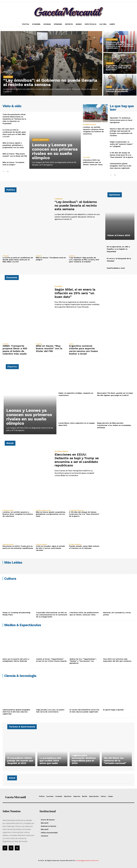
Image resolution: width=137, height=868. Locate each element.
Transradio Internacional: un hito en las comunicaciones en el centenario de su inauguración (52, 615)
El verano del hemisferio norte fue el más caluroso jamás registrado (84, 711)
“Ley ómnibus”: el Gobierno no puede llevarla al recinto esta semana (50, 82)
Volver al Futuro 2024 (119, 235)
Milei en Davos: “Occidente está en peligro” (51, 259)
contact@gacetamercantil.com (87, 860)
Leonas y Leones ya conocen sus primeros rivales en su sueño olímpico (55, 151)
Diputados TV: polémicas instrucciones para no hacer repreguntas (121, 120)
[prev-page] (4, 172)
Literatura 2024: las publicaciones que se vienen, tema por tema (93, 162)
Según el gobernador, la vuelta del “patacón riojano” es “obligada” (121, 144)
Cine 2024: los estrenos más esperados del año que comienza (117, 660)
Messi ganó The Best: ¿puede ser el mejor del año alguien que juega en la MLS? (115, 394)
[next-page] (7, 172)
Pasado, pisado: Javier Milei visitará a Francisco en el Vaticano (84, 547)
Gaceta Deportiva (41, 140)
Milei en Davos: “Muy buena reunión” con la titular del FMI (49, 348)
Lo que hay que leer (76, 510)
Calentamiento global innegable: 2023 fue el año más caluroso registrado (121, 166)
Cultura (86, 157)
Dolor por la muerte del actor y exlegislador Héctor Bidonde (16, 660)
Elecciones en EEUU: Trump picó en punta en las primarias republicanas (18, 547)
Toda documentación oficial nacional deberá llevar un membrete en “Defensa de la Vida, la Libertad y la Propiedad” (14, 119)
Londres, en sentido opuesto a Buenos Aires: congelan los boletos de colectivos (93, 130)
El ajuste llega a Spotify (113, 710)
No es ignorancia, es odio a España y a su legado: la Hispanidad (118, 249)
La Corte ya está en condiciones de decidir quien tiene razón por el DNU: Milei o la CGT (18, 260)
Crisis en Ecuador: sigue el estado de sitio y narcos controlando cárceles (50, 548)
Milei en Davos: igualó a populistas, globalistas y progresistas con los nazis (13, 145)
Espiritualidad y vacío (116, 268)
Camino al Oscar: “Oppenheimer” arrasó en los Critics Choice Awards (51, 660)
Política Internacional (43, 510)
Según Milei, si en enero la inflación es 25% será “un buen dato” (119, 68)
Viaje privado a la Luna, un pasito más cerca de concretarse (50, 711)
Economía (110, 63)
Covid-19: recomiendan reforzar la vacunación (117, 90)
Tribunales (6, 256)
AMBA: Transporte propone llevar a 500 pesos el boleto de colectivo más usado (15, 350)
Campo (71, 344)
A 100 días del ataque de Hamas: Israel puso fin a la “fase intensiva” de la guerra (121, 155)
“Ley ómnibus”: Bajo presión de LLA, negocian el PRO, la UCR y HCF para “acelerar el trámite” (84, 260)
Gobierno (39, 256)
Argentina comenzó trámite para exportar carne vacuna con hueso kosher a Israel (83, 350)
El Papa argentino (75, 544)
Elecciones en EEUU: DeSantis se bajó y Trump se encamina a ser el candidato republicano (120, 45)
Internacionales (112, 40)
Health (109, 87)
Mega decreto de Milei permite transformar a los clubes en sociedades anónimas (114, 425)
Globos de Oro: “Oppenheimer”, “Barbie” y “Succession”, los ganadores (83, 661)
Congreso (8, 77)
